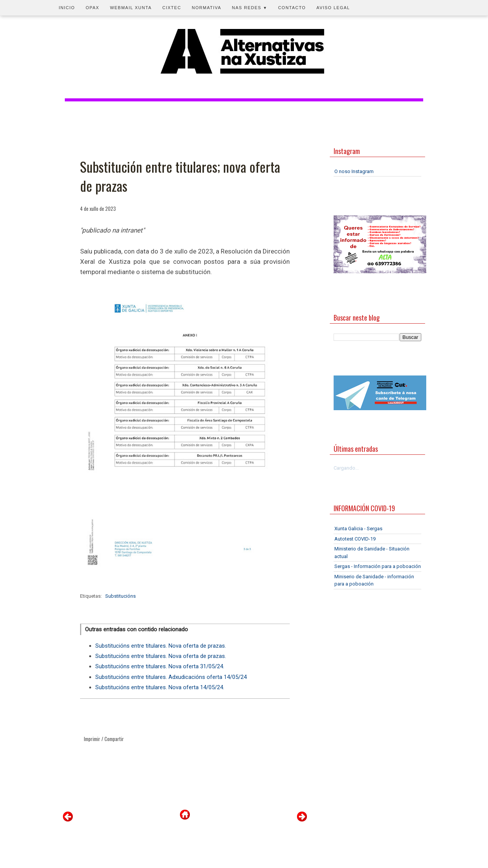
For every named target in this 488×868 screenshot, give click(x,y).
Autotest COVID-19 (355, 539)
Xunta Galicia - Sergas (358, 529)
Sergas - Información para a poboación (378, 566)
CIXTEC (172, 8)
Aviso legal (333, 8)
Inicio (67, 8)
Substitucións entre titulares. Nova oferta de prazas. (161, 646)
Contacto (292, 8)
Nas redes (250, 8)
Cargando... (346, 468)
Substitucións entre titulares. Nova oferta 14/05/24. (160, 687)
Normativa (206, 8)
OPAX (93, 8)
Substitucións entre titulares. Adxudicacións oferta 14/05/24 (171, 677)
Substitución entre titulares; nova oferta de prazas (180, 176)
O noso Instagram (354, 171)
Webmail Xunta (131, 8)
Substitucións (120, 596)
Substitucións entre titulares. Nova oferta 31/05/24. (160, 666)
